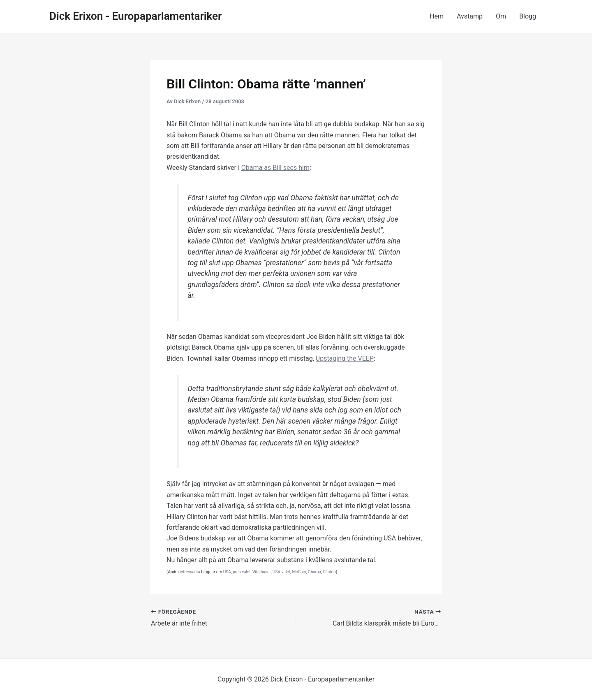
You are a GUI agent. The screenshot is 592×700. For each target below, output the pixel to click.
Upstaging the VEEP (345, 358)
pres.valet (242, 572)
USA (227, 572)
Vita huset (262, 572)
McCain (299, 572)
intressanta (190, 572)
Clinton (329, 572)
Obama (314, 572)
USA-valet (281, 572)
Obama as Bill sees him (275, 168)
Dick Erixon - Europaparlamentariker (135, 16)
